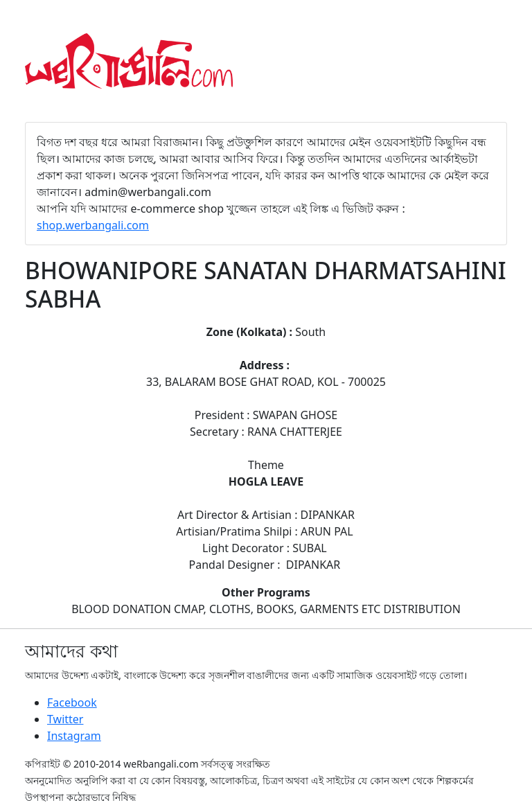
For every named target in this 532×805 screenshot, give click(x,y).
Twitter (65, 719)
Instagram (74, 736)
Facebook (72, 702)
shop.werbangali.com (93, 225)
